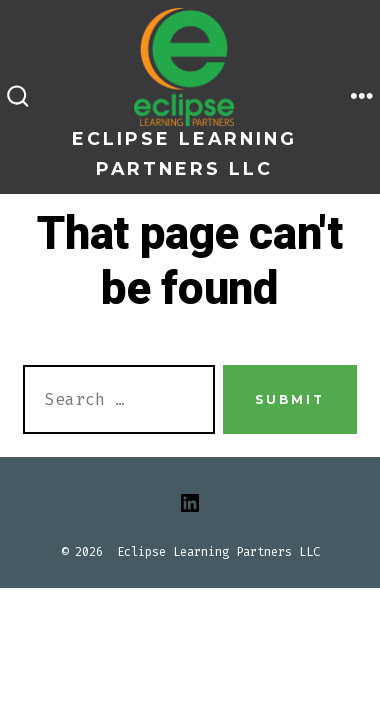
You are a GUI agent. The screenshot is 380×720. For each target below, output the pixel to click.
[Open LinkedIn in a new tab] (190, 503)
